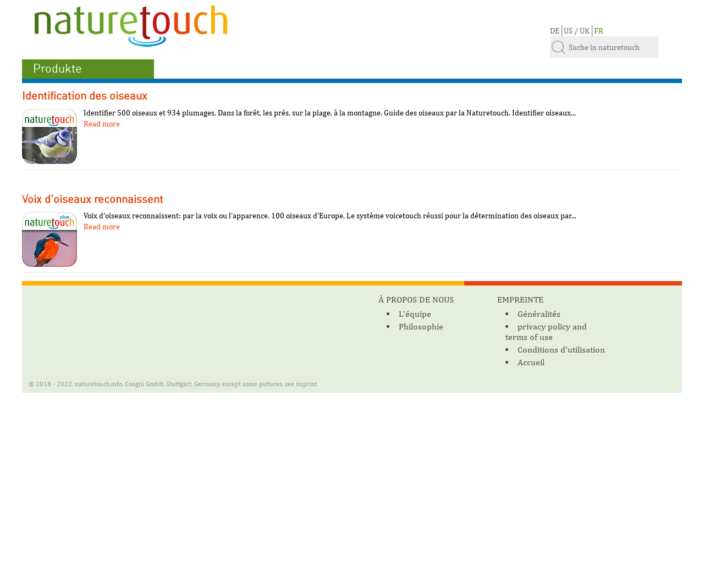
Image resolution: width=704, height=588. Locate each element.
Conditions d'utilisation (561, 350)
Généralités (539, 314)
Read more (102, 124)
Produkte (57, 69)
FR (599, 31)
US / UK (577, 31)
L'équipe (415, 314)
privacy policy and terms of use (546, 332)
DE (555, 31)
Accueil (531, 362)
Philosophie (421, 326)
